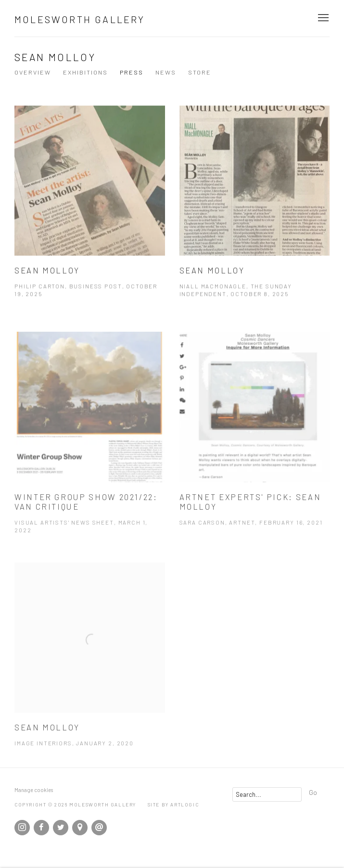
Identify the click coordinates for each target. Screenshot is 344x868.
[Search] (267, 794)
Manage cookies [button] (34, 790)
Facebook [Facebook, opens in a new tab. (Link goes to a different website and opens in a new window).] (41, 828)
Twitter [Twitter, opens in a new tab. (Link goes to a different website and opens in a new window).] (61, 828)
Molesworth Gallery (80, 19)
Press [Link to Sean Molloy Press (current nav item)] (132, 72)
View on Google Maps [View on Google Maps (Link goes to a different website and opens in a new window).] (80, 828)
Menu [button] (322, 18)
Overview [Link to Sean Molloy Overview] (33, 72)
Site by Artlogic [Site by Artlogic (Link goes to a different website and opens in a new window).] (173, 805)
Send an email (99, 828)
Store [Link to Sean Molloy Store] (200, 72)
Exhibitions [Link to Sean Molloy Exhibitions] (85, 72)
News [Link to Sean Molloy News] (166, 72)
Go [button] (313, 792)
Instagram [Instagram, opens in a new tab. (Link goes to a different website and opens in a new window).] (22, 828)
